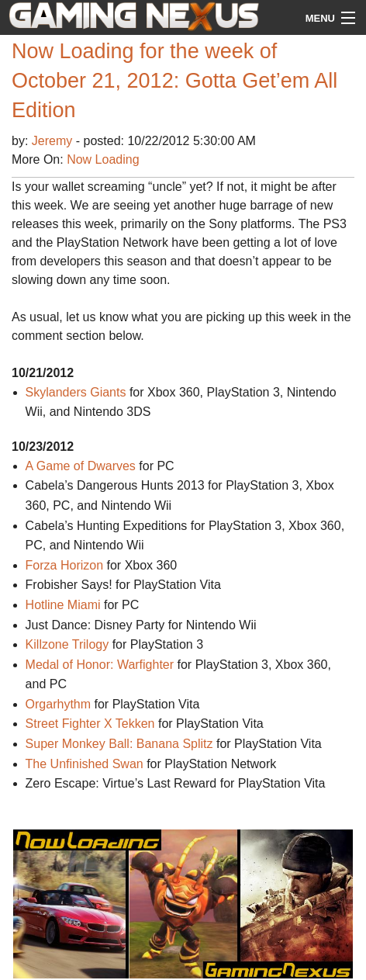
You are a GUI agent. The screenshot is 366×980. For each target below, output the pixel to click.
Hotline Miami (63, 605)
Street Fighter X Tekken (90, 724)
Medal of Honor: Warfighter (100, 665)
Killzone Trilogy (67, 644)
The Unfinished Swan (85, 764)
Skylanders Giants (76, 392)
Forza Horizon (64, 565)
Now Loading (103, 159)
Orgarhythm (58, 704)
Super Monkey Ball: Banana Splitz (119, 744)
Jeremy (54, 141)
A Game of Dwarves (81, 466)
